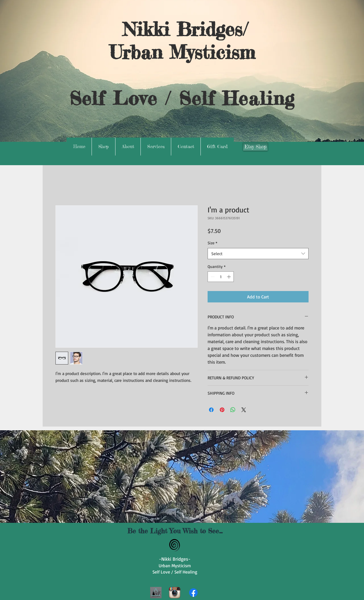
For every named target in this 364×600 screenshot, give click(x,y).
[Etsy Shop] (255, 147)
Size (212, 243)
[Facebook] (193, 593)
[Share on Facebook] (211, 410)
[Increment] (229, 277)
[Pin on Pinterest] (222, 410)
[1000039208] (156, 593)
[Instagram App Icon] (175, 593)
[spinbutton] (221, 277)
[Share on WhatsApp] (233, 410)
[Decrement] (212, 277)
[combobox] (258, 254)
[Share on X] (244, 410)
